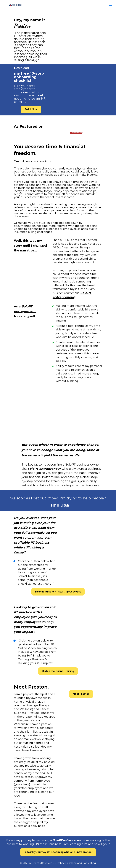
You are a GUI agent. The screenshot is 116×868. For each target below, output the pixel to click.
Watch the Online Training (58, 671)
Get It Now (31, 109)
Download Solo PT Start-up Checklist (58, 592)
